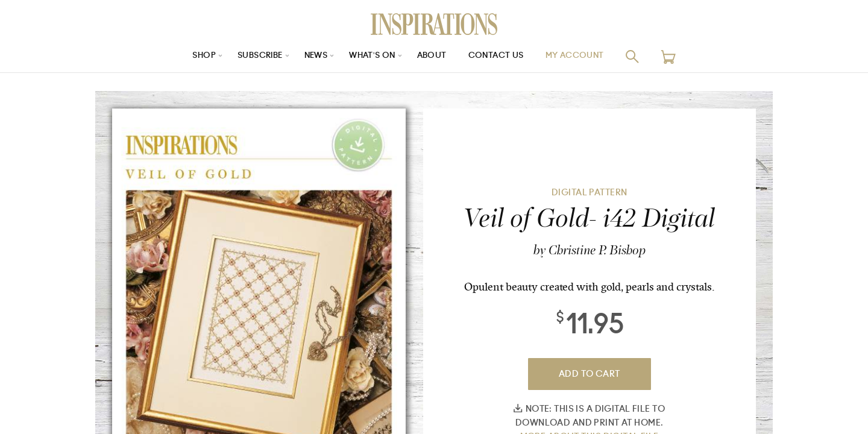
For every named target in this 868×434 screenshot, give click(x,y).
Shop (193, 56)
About (434, 56)
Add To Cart (590, 374)
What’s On (372, 56)
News (313, 56)
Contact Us (501, 56)
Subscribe (253, 56)
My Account (584, 56)
